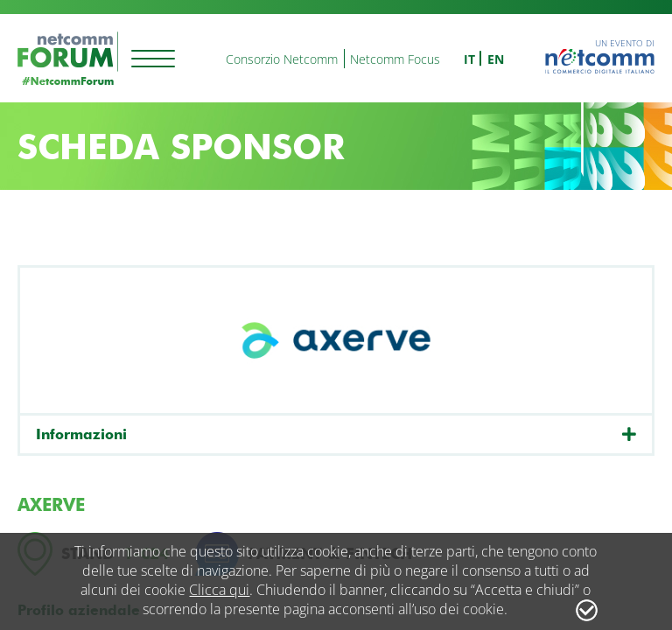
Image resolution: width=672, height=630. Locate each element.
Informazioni (81, 434)
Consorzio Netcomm (282, 59)
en (496, 59)
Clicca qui (219, 590)
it (469, 59)
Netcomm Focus (395, 59)
